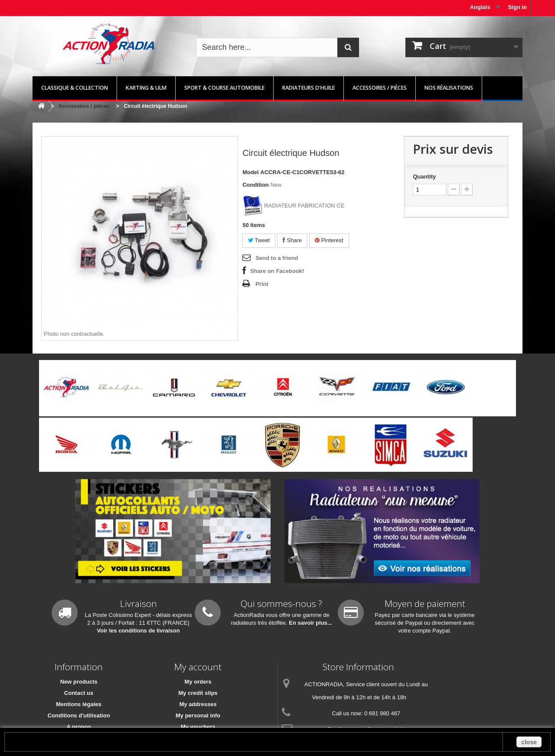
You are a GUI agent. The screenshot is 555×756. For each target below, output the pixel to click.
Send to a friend (277, 258)
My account (198, 667)
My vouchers (198, 727)
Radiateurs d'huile (309, 88)
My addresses (198, 704)
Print (262, 284)
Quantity (424, 177)
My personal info (198, 715)
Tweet (259, 240)
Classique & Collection (75, 88)
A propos (79, 727)
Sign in (517, 7)
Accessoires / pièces (380, 88)
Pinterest (329, 240)
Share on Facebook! (277, 271)
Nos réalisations (449, 88)
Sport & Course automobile (224, 88)
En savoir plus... (310, 623)
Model (251, 172)
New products (79, 682)
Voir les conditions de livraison (139, 631)
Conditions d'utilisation (79, 715)
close (529, 742)
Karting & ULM (146, 88)
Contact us (79, 693)
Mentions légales (79, 704)
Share (292, 240)
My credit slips (198, 693)
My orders (198, 682)
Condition (256, 185)
